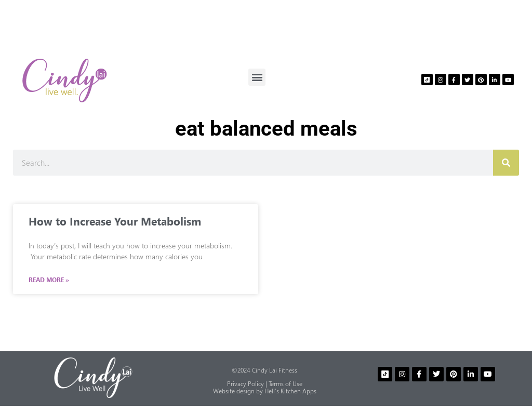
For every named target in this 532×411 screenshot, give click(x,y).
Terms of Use (285, 384)
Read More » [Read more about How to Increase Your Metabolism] (49, 280)
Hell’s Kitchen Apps (290, 391)
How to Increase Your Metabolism (115, 221)
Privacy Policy (245, 384)
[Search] (506, 163)
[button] (257, 77)
